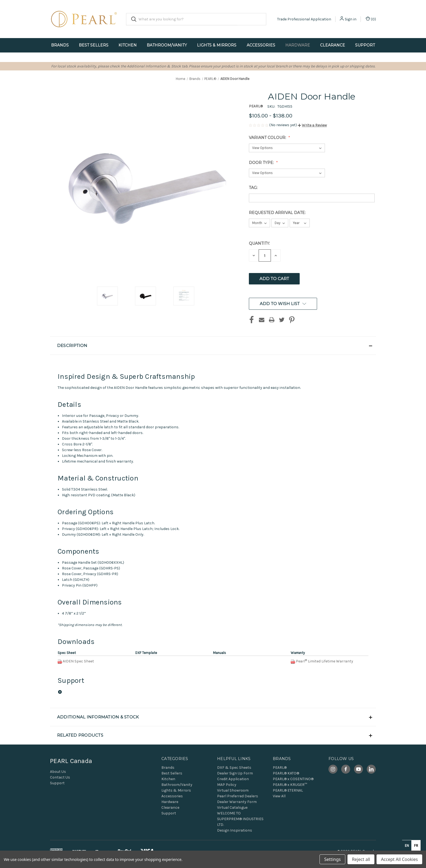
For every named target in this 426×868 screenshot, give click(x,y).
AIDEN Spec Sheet (78, 661)
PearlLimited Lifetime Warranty (325, 661)
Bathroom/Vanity (167, 45)
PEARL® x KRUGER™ (290, 785)
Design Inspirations (235, 830)
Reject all (361, 859)
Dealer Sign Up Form (235, 773)
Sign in (351, 19)
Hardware (298, 45)
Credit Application (233, 779)
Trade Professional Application (304, 19)
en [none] (407, 846)
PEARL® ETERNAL (288, 790)
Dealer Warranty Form (237, 802)
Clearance (333, 45)
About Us (58, 772)
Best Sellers (94, 45)
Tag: (254, 188)
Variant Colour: (268, 138)
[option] (416, 845)
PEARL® (280, 768)
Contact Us (60, 777)
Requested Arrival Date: (278, 213)
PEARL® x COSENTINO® (293, 779)
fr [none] (416, 846)
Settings (332, 859)
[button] (312, 125)
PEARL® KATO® (286, 773)
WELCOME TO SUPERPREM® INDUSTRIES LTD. (240, 819)
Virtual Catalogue (232, 807)
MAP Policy (227, 785)
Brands (60, 45)
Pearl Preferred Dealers (238, 796)
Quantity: (259, 243)
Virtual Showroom (233, 790)
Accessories (261, 45)
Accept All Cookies (399, 859)
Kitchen (128, 45)
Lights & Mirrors (217, 45)
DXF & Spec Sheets (234, 768)
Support (365, 45)
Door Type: (262, 163)
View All (279, 796)
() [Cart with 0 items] (371, 19)
